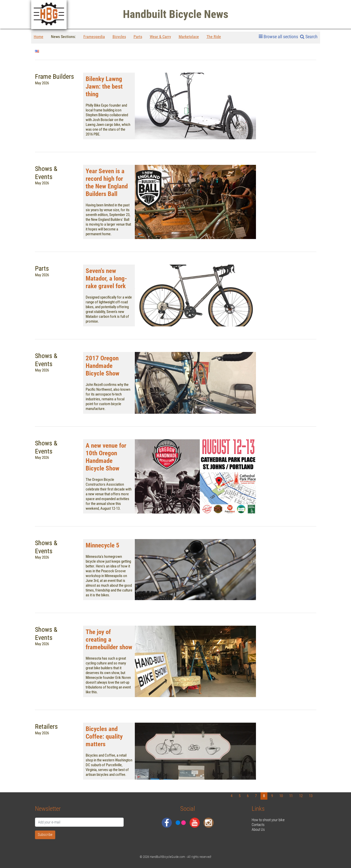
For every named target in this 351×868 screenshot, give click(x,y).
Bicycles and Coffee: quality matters (104, 736)
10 (281, 796)
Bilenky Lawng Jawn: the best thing (104, 86)
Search (309, 37)
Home (39, 37)
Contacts (258, 825)
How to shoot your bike (268, 820)
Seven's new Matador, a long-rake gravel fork (106, 278)
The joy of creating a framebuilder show (109, 639)
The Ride (214, 37)
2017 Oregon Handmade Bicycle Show (103, 366)
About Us (258, 830)
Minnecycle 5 (103, 545)
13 (311, 796)
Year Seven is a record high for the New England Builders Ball (107, 182)
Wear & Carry (160, 37)
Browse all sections (278, 37)
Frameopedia (94, 37)
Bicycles (119, 37)
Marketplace (189, 37)
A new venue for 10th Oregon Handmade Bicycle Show (106, 457)
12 (301, 796)
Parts (138, 37)
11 (291, 796)
